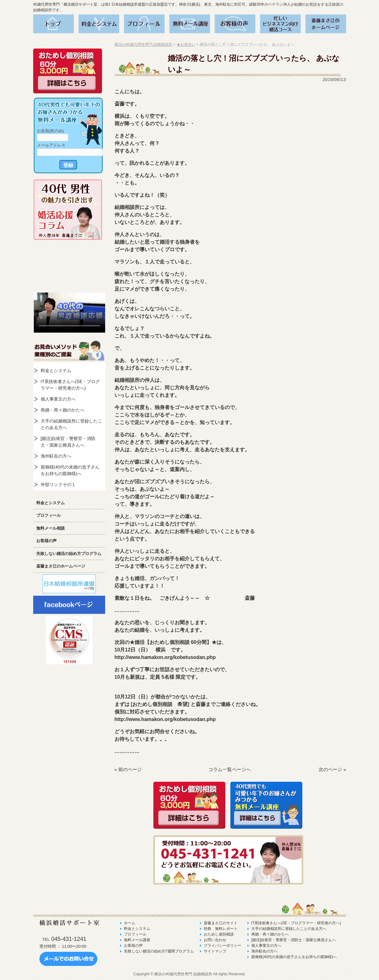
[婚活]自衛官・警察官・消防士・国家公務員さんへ (68, 442)
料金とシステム (56, 371)
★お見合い (186, 44)
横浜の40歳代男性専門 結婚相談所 (143, 44)
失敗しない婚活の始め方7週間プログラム (159, 951)
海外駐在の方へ (56, 456)
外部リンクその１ (58, 485)
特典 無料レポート (221, 929)
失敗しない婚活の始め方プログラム (69, 554)
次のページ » (332, 769)
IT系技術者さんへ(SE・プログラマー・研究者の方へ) (70, 385)
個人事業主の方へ (58, 399)
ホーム (130, 923)
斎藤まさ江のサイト (221, 923)
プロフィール (49, 515)
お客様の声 (46, 541)
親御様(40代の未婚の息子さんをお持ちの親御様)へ (70, 470)
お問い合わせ (215, 940)
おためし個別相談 (219, 934)
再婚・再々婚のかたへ (63, 410)
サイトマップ (215, 951)
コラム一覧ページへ (230, 769)
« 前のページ (128, 769)
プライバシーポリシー (223, 946)
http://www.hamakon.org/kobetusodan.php (165, 657)
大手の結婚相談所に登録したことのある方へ (71, 424)
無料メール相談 (51, 528)
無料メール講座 (137, 940)
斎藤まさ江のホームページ (61, 566)
